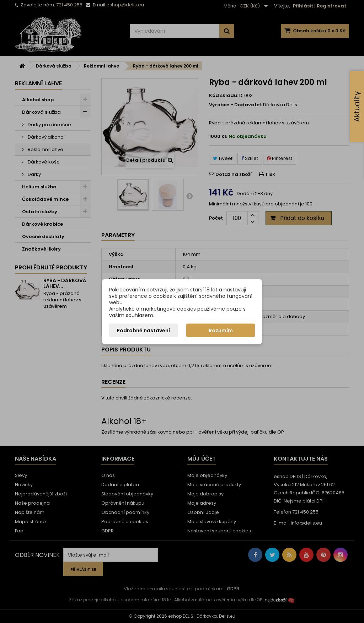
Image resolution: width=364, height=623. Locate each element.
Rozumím (221, 330)
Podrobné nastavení (143, 330)
